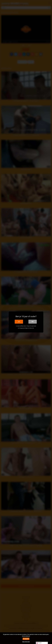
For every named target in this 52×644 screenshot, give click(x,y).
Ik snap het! (26, 639)
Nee (33, 322)
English (39, 643)
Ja (19, 322)
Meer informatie (26, 642)
